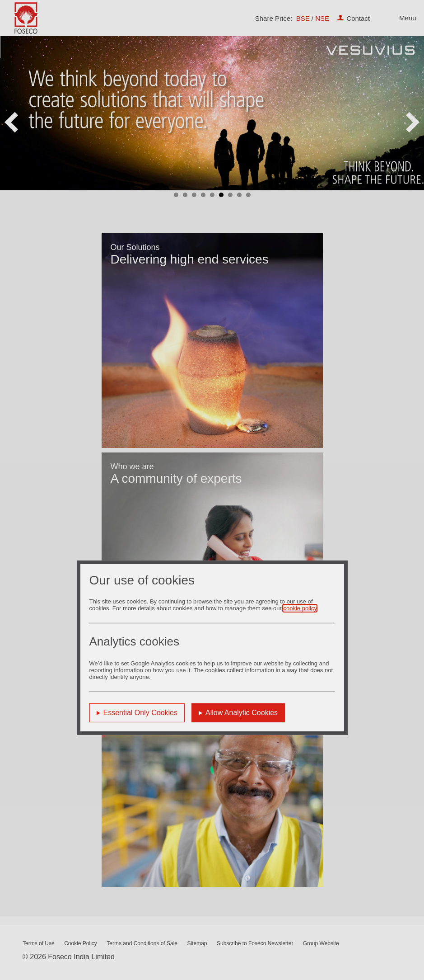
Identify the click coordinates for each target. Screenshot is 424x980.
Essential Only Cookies (141, 713)
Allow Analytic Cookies (242, 713)
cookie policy (300, 608)
